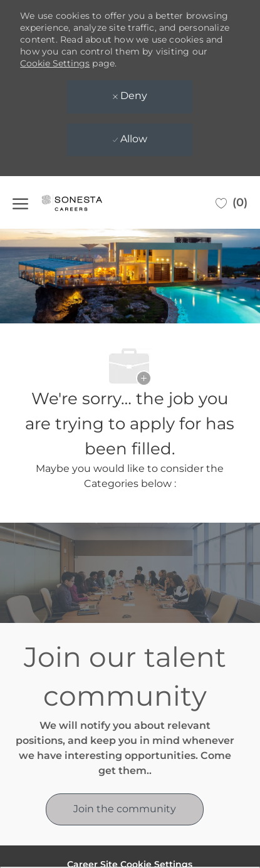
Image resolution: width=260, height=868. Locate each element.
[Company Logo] (85, 202)
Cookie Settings (55, 63)
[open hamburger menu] (20, 202)
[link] (125, 809)
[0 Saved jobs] (231, 202)
